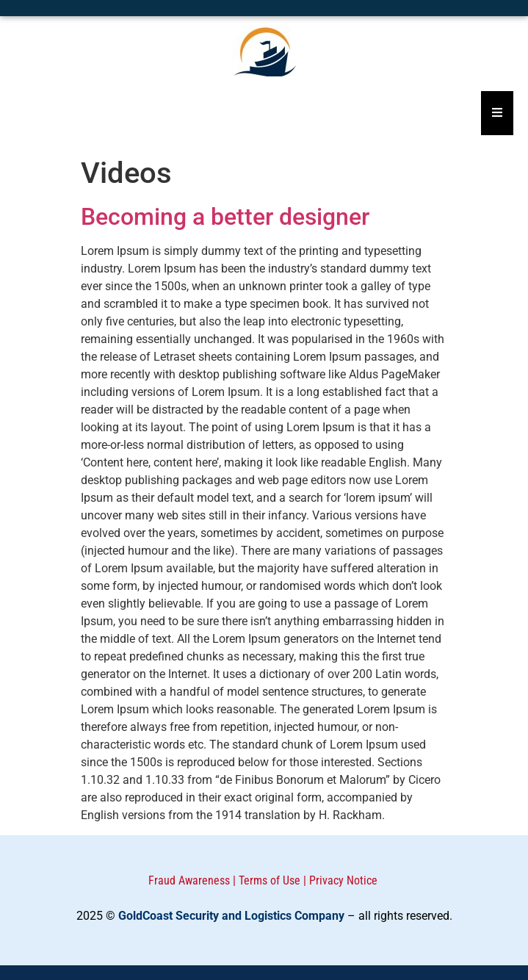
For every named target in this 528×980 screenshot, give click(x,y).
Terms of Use (270, 880)
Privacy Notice (343, 880)
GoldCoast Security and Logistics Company (231, 916)
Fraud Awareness (189, 880)
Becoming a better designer (225, 217)
